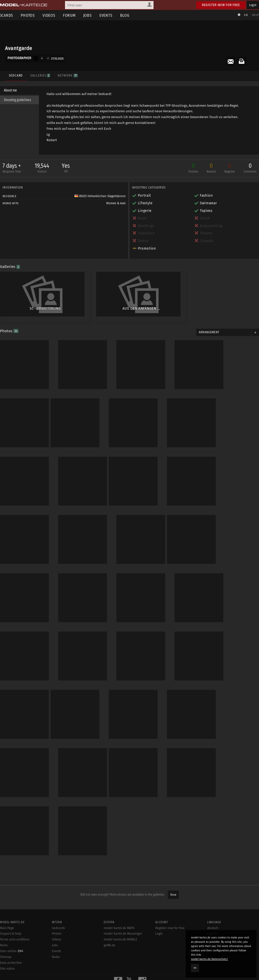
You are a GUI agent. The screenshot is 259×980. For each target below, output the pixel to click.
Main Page (7, 899)
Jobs (95, 15)
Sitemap (6, 928)
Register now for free (221, 5)
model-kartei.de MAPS (119, 899)
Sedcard (15, 73)
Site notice (7, 939)
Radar (56, 928)
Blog (132, 15)
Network (66, 73)
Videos (57, 15)
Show (173, 866)
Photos (35, 15)
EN (243, 15)
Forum (77, 15)
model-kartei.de (125, 969)
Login (253, 5)
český (211, 910)
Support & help (11, 904)
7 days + (14, 170)
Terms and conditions (15, 910)
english (212, 904)
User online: (12, 922)
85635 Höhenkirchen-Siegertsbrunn (100, 197)
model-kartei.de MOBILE (121, 910)
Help (253, 15)
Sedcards (58, 899)
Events (114, 15)
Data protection (11, 934)
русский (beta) (217, 916)
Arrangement (208, 326)
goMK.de (110, 916)
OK (195, 968)
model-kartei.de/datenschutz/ (210, 959)
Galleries (39, 73)
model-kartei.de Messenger (123, 904)
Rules (4, 916)
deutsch (213, 899)
